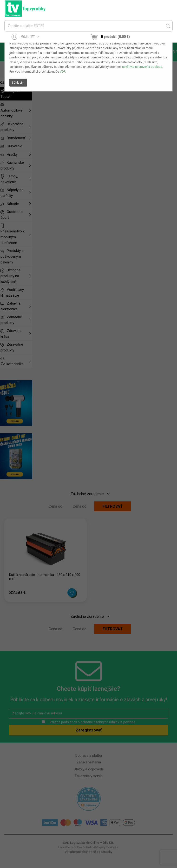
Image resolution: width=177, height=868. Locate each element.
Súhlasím (18, 83)
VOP (62, 72)
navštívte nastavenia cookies (142, 67)
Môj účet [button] (25, 37)
